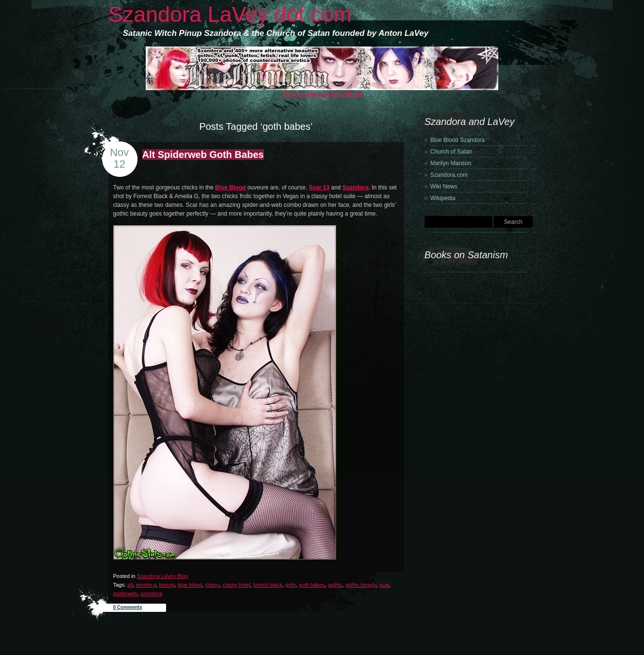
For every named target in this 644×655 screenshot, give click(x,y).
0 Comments (128, 607)
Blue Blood (230, 187)
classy (213, 585)
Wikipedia (443, 198)
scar (384, 585)
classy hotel (236, 585)
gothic (335, 585)
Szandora (355, 187)
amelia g (146, 585)
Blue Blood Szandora (458, 140)
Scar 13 (319, 187)
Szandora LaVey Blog (162, 576)
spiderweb (125, 593)
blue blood (190, 585)
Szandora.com (449, 175)
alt (130, 585)
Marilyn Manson (451, 163)
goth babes (312, 585)
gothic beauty (361, 585)
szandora (151, 593)
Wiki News (444, 187)
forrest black (268, 585)
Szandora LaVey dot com (230, 14)
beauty (167, 585)
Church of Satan (452, 152)
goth (290, 585)
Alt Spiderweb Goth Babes (203, 155)
